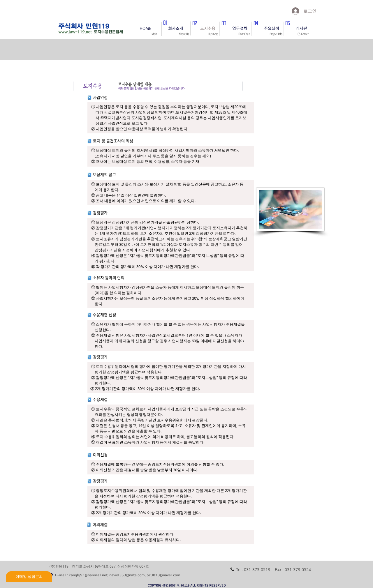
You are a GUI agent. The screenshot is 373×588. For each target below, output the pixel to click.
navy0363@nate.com (127, 575)
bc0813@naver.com (163, 575)
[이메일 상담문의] (29, 577)
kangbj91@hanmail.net (88, 575)
